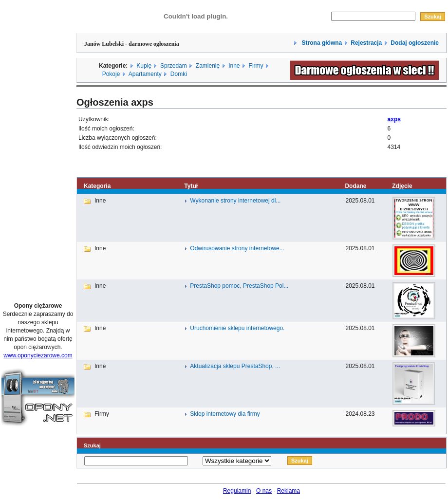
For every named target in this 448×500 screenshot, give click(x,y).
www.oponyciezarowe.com (38, 355)
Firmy (256, 66)
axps (394, 119)
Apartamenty (145, 74)
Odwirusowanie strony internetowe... (237, 248)
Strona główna (321, 43)
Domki (179, 74)
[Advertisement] (38, 148)
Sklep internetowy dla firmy (225, 414)
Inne (234, 66)
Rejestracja (366, 43)
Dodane (355, 186)
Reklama (289, 491)
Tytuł (191, 186)
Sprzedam (174, 66)
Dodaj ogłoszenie (415, 43)
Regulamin (237, 491)
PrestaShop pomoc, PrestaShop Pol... (239, 286)
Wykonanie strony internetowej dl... (235, 201)
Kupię (144, 66)
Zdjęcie (402, 186)
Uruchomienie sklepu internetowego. (237, 328)
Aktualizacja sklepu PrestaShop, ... (235, 366)
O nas (264, 491)
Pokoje (111, 74)
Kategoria (97, 186)
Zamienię (208, 66)
